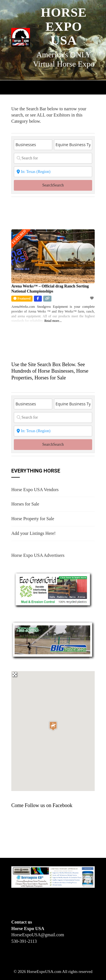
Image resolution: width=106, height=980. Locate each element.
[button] (53, 726)
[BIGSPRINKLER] (53, 640)
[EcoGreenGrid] (53, 589)
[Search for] (53, 158)
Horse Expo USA (64, 26)
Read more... (53, 321)
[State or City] (53, 172)
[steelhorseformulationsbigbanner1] (53, 877)
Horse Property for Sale (33, 519)
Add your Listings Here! (33, 533)
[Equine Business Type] (73, 145)
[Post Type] (33, 145)
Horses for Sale (25, 504)
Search (53, 185)
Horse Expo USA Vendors (35, 490)
